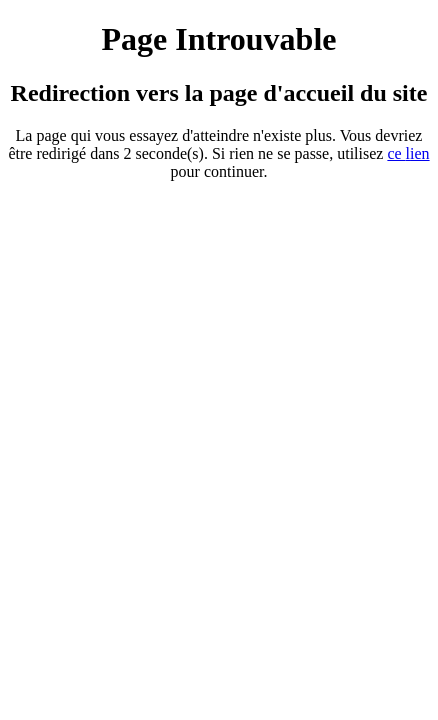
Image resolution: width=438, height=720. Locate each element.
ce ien (408, 153)
